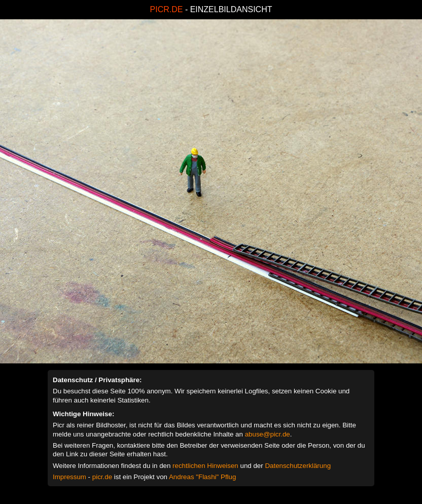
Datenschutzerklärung (298, 466)
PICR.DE (167, 9)
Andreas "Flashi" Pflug (202, 477)
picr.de (102, 477)
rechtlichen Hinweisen (205, 466)
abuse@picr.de (268, 434)
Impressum (69, 477)
